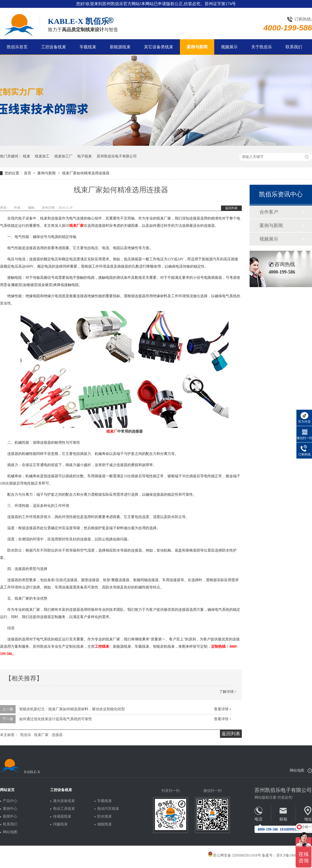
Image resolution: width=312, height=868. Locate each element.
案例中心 (10, 809)
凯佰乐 (26, 735)
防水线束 (105, 817)
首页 (28, 173)
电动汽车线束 (108, 809)
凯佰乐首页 (17, 47)
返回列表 (231, 208)
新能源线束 (120, 47)
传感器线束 (62, 817)
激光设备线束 (64, 801)
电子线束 (84, 156)
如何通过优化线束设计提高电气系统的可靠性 (56, 719)
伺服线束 (60, 824)
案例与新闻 (197, 47)
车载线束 (88, 47)
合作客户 (269, 212)
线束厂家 (41, 735)
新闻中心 (10, 817)
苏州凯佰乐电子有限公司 (117, 156)
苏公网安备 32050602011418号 (234, 855)
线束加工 (42, 156)
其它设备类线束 (159, 47)
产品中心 (10, 801)
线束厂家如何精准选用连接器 (86, 173)
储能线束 (105, 824)
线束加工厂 (63, 156)
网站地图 (297, 770)
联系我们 (294, 47)
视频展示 (229, 47)
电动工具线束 (64, 809)
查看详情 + (223, 709)
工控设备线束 (54, 47)
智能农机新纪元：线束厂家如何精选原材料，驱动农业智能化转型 (72, 709)
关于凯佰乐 (262, 47)
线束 (27, 156)
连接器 (57, 735)
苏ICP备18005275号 (292, 855)
